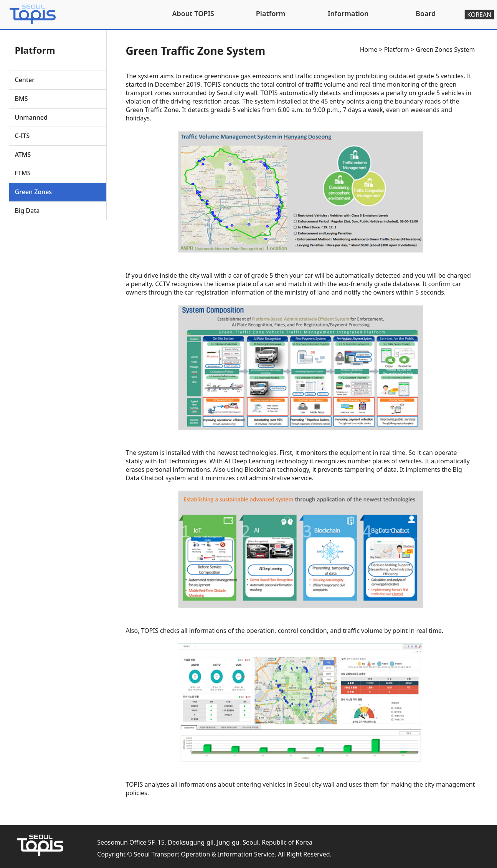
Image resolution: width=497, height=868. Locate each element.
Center (25, 80)
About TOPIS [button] (193, 13)
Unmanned (31, 117)
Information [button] (348, 13)
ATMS (23, 155)
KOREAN (479, 15)
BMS (21, 99)
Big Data (27, 211)
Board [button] (426, 13)
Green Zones (34, 192)
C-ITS (22, 136)
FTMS (23, 173)
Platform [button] (271, 13)
